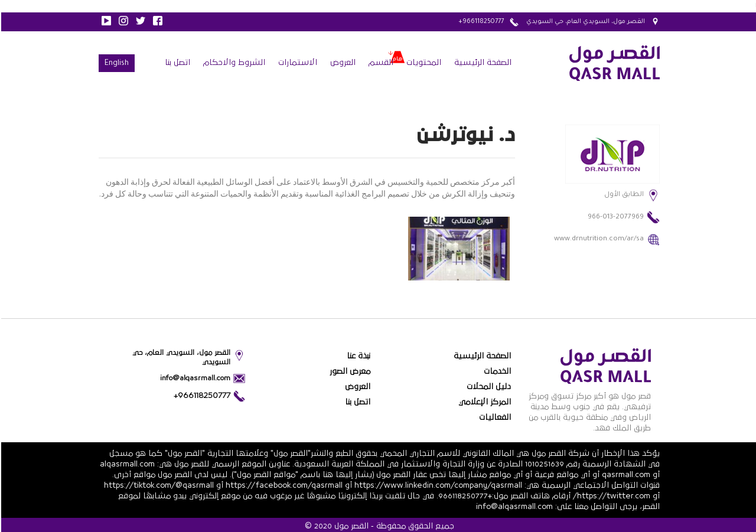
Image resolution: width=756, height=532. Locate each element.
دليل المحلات (488, 387)
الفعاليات (494, 417)
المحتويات (423, 63)
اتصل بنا (176, 63)
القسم (380, 63)
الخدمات (496, 371)
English (115, 64)
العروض (342, 63)
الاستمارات (296, 63)
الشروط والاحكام (233, 63)
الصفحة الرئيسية (482, 63)
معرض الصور (349, 371)
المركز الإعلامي (483, 402)
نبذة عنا (357, 356)
